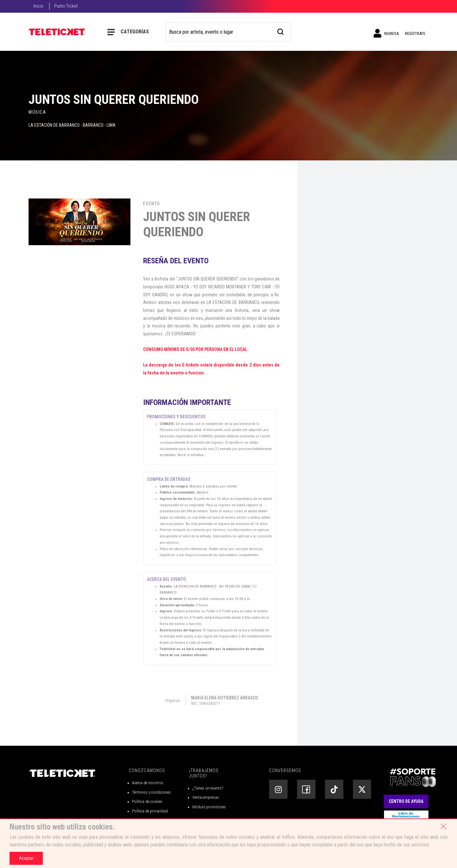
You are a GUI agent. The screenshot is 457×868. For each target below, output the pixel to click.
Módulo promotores (209, 807)
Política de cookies (147, 801)
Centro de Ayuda (406, 801)
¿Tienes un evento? (208, 788)
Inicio (38, 6)
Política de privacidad (150, 811)
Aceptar (26, 858)
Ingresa (386, 33)
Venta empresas (206, 797)
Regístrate (415, 34)
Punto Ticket (66, 6)
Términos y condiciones (151, 792)
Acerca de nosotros (148, 783)
